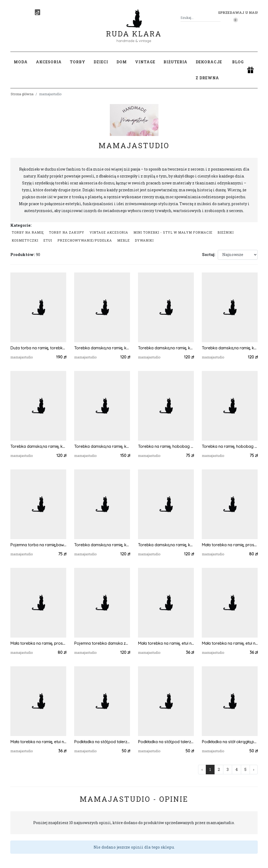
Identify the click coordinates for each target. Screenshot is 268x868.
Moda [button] (21, 62)
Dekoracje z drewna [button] (209, 70)
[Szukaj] (218, 18)
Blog (238, 62)
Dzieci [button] (101, 62)
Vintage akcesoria (109, 232)
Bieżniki (226, 232)
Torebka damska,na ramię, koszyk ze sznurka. (230, 348)
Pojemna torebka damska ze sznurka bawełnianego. (102, 643)
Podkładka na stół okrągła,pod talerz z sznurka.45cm (230, 742)
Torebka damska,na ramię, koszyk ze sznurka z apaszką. (102, 446)
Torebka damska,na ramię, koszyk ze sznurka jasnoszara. (38, 446)
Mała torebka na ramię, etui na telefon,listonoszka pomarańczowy (166, 643)
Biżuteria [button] (175, 62)
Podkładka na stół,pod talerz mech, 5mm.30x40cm (102, 742)
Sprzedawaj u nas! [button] (238, 13)
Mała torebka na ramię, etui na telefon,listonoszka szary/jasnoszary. (230, 643)
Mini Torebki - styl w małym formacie (173, 232)
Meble (123, 240)
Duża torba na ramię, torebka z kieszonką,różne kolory (38, 348)
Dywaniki (144, 240)
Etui (48, 240)
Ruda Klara (134, 29)
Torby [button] (78, 62)
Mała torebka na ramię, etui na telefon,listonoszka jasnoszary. (38, 742)
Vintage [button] (145, 62)
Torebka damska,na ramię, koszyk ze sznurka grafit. (102, 348)
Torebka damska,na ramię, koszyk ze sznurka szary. (166, 545)
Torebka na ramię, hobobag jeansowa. (166, 446)
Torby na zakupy (67, 232)
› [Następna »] (254, 769)
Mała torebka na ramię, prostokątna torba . (38, 643)
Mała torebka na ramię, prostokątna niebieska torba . (230, 545)
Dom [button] (122, 62)
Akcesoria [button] (49, 62)
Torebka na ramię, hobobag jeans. (230, 446)
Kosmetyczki (25, 240)
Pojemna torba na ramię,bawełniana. (38, 545)
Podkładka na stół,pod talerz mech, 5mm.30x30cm (166, 742)
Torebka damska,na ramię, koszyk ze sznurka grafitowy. (102, 545)
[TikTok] (37, 12)
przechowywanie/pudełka (85, 240)
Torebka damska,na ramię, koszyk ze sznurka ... (166, 348)
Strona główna (22, 94)
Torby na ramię (28, 232)
